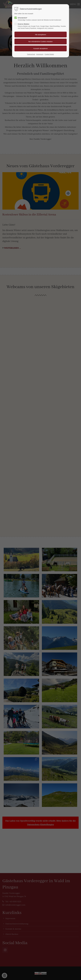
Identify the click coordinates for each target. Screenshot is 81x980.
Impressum (40, 54)
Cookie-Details (49, 54)
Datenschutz (31, 54)
